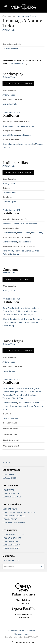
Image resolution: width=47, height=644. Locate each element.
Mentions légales (22, 634)
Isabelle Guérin (22, 389)
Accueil (6, 462)
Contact (31, 631)
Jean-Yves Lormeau (25, 126)
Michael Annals (10, 104)
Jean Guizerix (24, 135)
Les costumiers (10, 542)
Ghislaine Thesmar (28, 224)
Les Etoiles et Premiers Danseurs (19, 512)
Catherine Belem (23, 308)
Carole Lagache (10, 144)
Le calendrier (10, 478)
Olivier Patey (37, 233)
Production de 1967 (11, 112)
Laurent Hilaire (9, 233)
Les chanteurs (10, 509)
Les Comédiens (10, 519)
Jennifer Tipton (9, 202)
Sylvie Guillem (16, 311)
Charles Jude (9, 126)
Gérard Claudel (9, 319)
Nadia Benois (9, 371)
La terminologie (11, 561)
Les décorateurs (11, 545)
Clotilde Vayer (16, 254)
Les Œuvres (8, 490)
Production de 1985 (11, 210)
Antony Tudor (9, 30)
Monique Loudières (19, 392)
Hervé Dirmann (24, 319)
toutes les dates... (18, 64)
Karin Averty (8, 251)
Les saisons (8, 475)
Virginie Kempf (30, 311)
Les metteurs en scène (14, 535)
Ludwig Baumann (10, 418)
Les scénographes (12, 538)
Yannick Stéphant (11, 224)
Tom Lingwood (9, 193)
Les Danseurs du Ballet (14, 516)
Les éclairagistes (11, 548)
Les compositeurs (12, 494)
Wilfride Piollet (20, 395)
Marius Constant (10, 49)
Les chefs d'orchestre (14, 523)
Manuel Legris (24, 233)
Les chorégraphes (12, 497)
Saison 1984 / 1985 (27, 17)
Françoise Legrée (26, 144)
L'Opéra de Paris (16, 631)
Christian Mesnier (18, 406)
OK (41, 567)
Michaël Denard (10, 135)
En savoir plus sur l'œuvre (18, 84)
